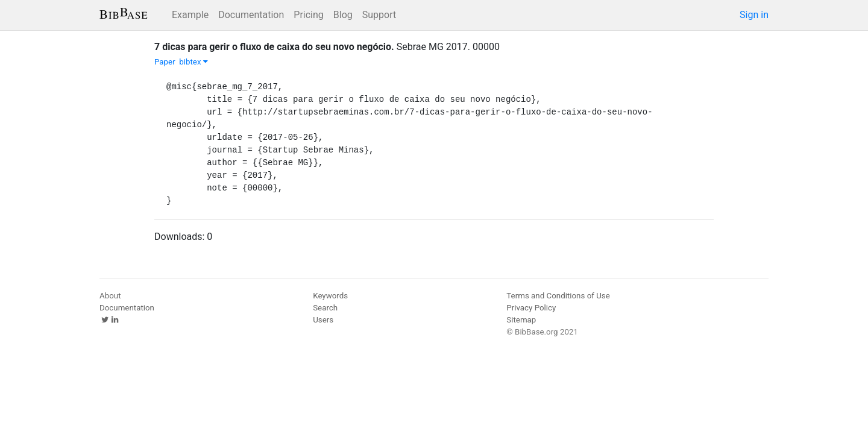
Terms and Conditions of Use (558, 296)
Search (325, 308)
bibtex (193, 62)
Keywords (330, 296)
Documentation (251, 15)
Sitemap (521, 320)
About (110, 296)
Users (323, 320)
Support (379, 15)
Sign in (754, 15)
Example (190, 15)
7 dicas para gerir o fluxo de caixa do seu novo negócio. (274, 47)
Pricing (309, 15)
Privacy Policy (531, 308)
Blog (343, 15)
